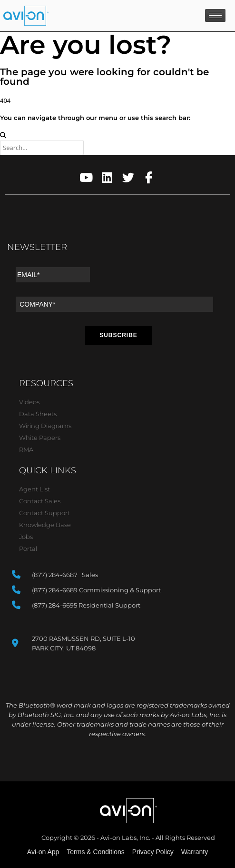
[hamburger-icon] (215, 15)
